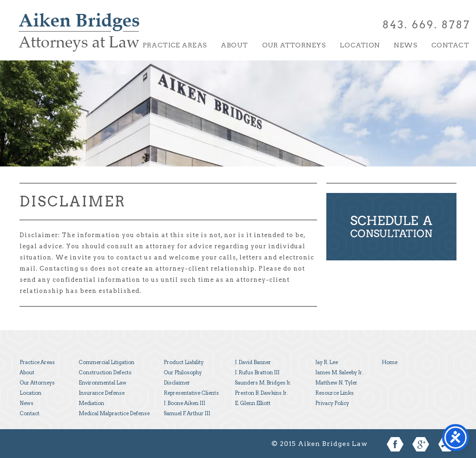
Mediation (91, 403)
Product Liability (184, 362)
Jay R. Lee (327, 362)
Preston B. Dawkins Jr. (261, 393)
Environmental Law (102, 383)
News (406, 45)
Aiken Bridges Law (79, 39)
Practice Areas (175, 45)
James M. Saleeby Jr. (339, 372)
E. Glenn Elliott (253, 403)
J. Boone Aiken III (184, 403)
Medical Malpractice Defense (114, 413)
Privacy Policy (332, 403)
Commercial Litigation (106, 362)
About (234, 45)
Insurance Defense (102, 393)
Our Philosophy (183, 372)
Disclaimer (177, 383)
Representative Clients (191, 393)
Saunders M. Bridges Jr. (263, 383)
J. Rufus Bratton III (257, 372)
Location (360, 45)
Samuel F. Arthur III (187, 413)
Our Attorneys (294, 45)
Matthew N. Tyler (336, 383)
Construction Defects (105, 372)
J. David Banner (253, 362)
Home (390, 362)
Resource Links (334, 393)
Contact (450, 45)
